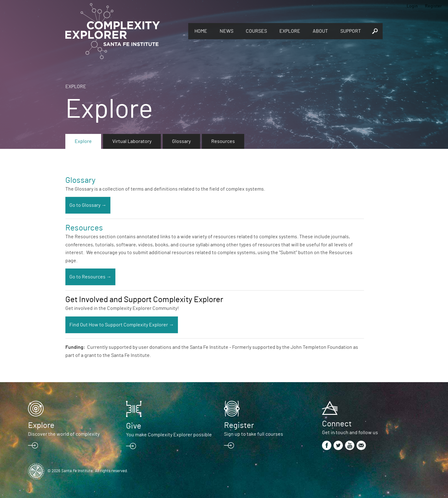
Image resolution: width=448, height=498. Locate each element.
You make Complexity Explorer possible (169, 435)
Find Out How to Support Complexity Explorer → (122, 325)
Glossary (181, 141)
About (320, 31)
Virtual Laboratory (132, 141)
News (226, 31)
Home (201, 31)
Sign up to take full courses (254, 434)
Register (433, 6)
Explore (290, 31)
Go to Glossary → (88, 205)
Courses (256, 31)
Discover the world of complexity (64, 434)
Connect (337, 424)
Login (412, 6)
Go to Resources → (90, 277)
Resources (223, 141)
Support (351, 31)
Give (134, 426)
